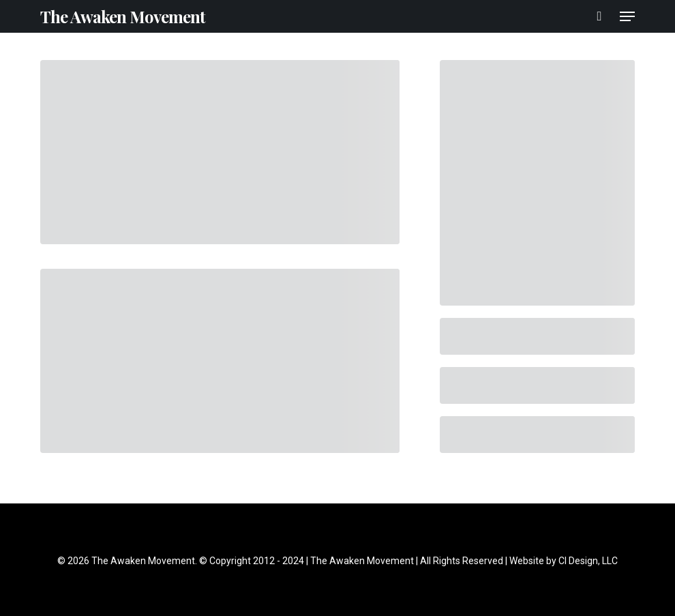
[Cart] (600, 16)
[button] (627, 16)
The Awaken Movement (123, 16)
